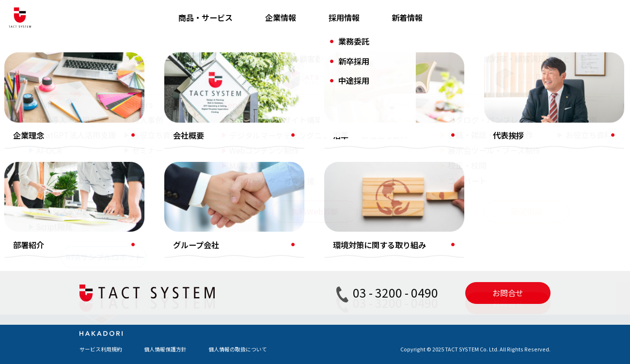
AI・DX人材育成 (130, 167)
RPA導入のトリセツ (424, 149)
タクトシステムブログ (284, 114)
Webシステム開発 (133, 219)
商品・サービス (205, 17)
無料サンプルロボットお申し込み (447, 184)
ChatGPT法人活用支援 (142, 132)
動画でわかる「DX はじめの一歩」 (450, 167)
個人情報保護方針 (165, 349)
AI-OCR (115, 149)
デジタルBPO (125, 202)
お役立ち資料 (268, 186)
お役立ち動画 (268, 204)
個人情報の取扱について (238, 349)
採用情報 (344, 17)
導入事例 (261, 169)
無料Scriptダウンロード (432, 202)
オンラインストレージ (140, 184)
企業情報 (281, 17)
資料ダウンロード (420, 114)
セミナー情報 (268, 221)
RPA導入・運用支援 (136, 114)
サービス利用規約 (101, 349)
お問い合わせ (412, 132)
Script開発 (121, 237)
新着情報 (407, 17)
